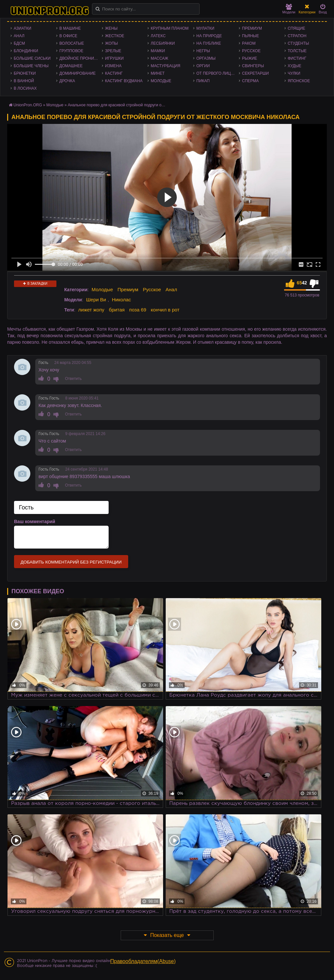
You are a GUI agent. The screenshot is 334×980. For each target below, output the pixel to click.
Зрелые (113, 51)
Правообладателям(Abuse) (143, 961)
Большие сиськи (32, 58)
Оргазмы (206, 58)
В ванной (24, 81)
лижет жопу (91, 310)
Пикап (203, 81)
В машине (70, 28)
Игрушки (114, 58)
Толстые (297, 51)
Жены (111, 28)
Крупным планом (170, 28)
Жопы (111, 43)
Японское (299, 81)
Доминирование (77, 73)
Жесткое (115, 36)
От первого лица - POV (218, 73)
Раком (249, 43)
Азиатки (23, 28)
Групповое (71, 51)
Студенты (298, 43)
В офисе (68, 36)
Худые (295, 66)
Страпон (297, 36)
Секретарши (255, 73)
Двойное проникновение (81, 58)
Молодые (161, 81)
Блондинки (26, 51)
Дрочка (67, 81)
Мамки (158, 51)
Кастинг (114, 73)
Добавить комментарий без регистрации (71, 562)
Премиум (252, 28)
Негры (203, 51)
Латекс (158, 36)
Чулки (294, 73)
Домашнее (71, 66)
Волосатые (72, 43)
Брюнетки (25, 73)
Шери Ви (96, 300)
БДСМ (19, 43)
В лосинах (25, 88)
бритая (117, 310)
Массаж (159, 58)
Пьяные (250, 36)
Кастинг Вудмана (124, 81)
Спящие (296, 28)
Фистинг (297, 58)
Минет (158, 73)
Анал (19, 36)
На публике (209, 43)
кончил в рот (165, 310)
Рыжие (250, 58)
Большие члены (31, 66)
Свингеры (253, 66)
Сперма (250, 81)
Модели (289, 9)
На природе (209, 36)
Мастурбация (166, 66)
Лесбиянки (163, 43)
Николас (121, 300)
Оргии (203, 66)
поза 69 (138, 310)
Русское (251, 51)
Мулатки (205, 28)
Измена (113, 66)
